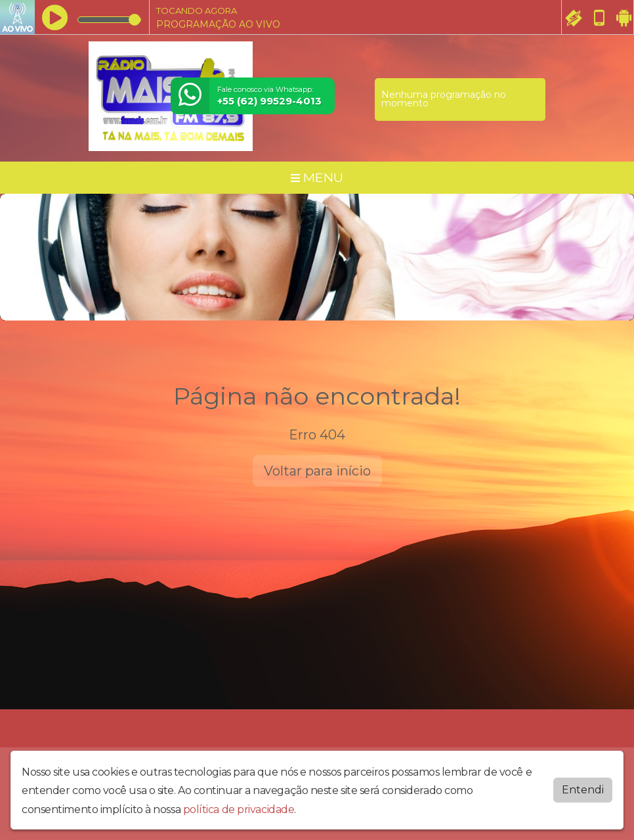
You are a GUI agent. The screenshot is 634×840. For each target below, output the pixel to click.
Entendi (583, 790)
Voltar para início (317, 471)
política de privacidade (239, 809)
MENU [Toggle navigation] (317, 177)
